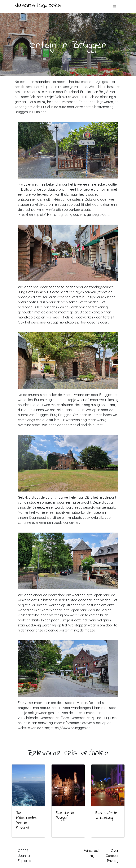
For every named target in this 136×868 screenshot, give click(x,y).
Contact (112, 856)
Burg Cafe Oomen (32, 292)
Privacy (113, 861)
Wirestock (92, 851)
